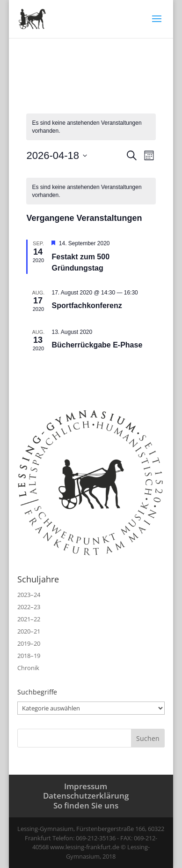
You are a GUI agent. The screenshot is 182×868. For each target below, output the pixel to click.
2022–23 (29, 607)
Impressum (86, 786)
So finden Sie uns (86, 805)
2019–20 (29, 643)
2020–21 (29, 631)
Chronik (28, 668)
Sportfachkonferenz (88, 306)
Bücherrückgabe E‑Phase (97, 345)
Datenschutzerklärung (86, 796)
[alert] (91, 191)
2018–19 (29, 656)
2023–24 (29, 595)
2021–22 (29, 619)
